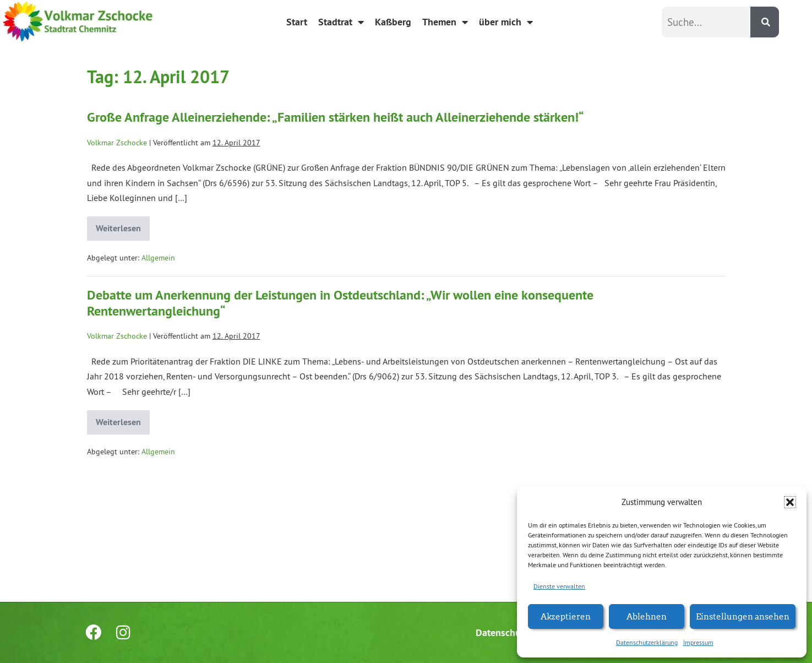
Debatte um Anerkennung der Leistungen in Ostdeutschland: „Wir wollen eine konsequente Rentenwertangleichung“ (340, 303)
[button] (790, 502)
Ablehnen (647, 616)
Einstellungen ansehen (743, 616)
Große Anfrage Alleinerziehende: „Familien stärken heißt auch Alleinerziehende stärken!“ (336, 117)
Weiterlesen (123, 225)
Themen (445, 22)
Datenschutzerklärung (647, 642)
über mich (506, 22)
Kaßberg (393, 22)
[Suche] (765, 22)
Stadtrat (341, 22)
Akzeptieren (566, 616)
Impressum (698, 642)
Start (297, 22)
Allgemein (158, 258)
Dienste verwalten (559, 586)
